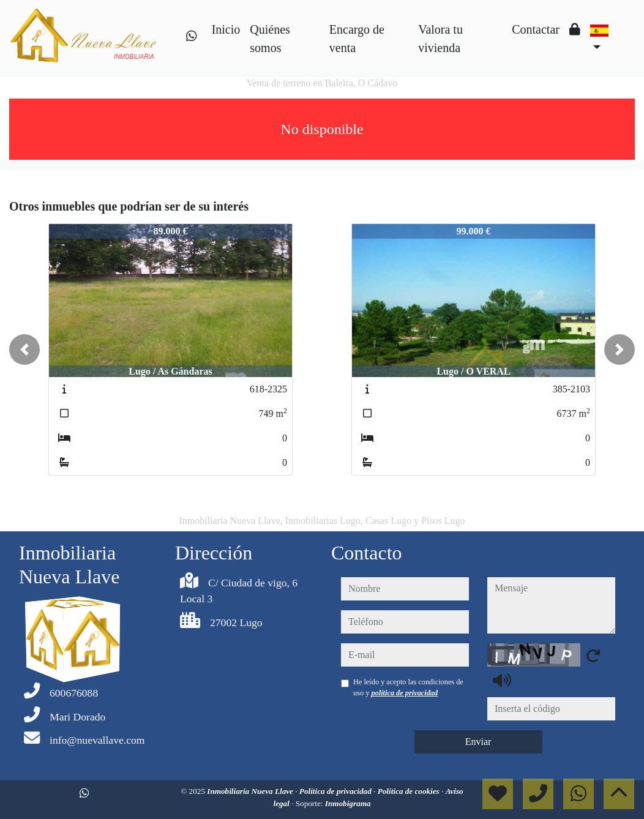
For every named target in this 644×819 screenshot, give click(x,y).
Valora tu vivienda (440, 39)
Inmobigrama (348, 803)
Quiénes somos (270, 39)
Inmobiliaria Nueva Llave (251, 791)
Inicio (226, 29)
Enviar (478, 742)
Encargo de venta (357, 39)
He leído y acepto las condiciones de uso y (408, 687)
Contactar (536, 29)
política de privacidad (404, 693)
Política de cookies (410, 791)
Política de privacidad (336, 791)
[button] (24, 350)
